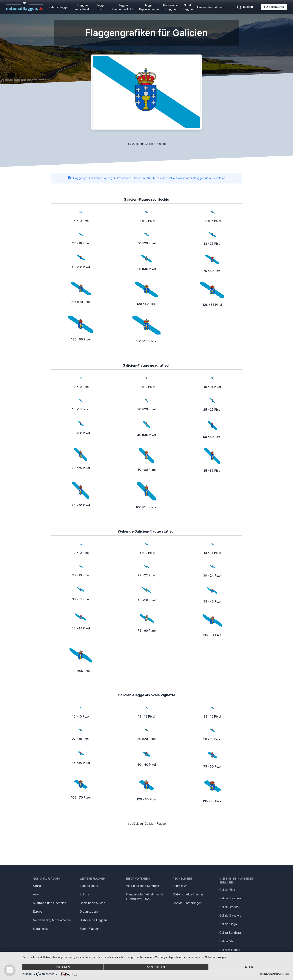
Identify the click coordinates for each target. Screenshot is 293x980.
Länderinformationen (211, 7)
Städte (84, 894)
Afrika (37, 886)
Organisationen (90, 911)
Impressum (180, 886)
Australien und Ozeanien (50, 903)
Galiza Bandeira (230, 933)
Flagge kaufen (274, 7)
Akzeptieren (156, 967)
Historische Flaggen (171, 7)
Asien (37, 894)
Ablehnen (62, 967)
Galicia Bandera (230, 898)
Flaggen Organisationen (149, 7)
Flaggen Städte (101, 7)
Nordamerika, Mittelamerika (52, 920)
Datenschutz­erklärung (188, 894)
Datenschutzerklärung (280, 974)
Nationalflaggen (59, 7)
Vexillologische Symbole (143, 886)
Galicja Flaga (228, 924)
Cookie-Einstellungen (187, 903)
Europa (38, 911)
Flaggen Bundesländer (82, 7)
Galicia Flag (227, 890)
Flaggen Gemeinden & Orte (123, 7)
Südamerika (41, 929)
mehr (249, 967)
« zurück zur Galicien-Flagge (146, 144)
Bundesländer (89, 886)
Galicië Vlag (227, 941)
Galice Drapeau (230, 907)
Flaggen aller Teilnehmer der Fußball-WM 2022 (145, 897)
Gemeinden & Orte (92, 903)
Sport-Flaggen (90, 929)
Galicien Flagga (230, 950)
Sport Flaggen (188, 7)
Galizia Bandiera (230, 915)
